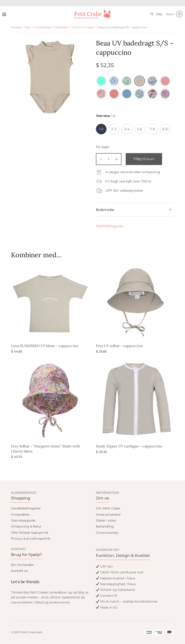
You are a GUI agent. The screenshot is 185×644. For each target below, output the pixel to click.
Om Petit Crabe (108, 508)
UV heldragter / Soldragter (51, 27)
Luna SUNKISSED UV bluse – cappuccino (45, 346)
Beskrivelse (105, 210)
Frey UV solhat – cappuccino (119, 346)
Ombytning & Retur (26, 526)
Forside (16, 27)
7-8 (152, 129)
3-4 (127, 129)
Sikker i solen (106, 520)
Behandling (105, 526)
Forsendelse (20, 514)
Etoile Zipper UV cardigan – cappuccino (129, 446)
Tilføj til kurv (144, 159)
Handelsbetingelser (26, 508)
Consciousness (107, 533)
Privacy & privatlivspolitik (31, 539)
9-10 (165, 129)
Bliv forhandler (22, 565)
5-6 (139, 129)
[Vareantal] (109, 159)
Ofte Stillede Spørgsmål (30, 533)
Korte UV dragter (83, 27)
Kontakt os (19, 571)
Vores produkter (108, 514)
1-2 (101, 129)
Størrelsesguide (110, 226)
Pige (27, 27)
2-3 (114, 129)
